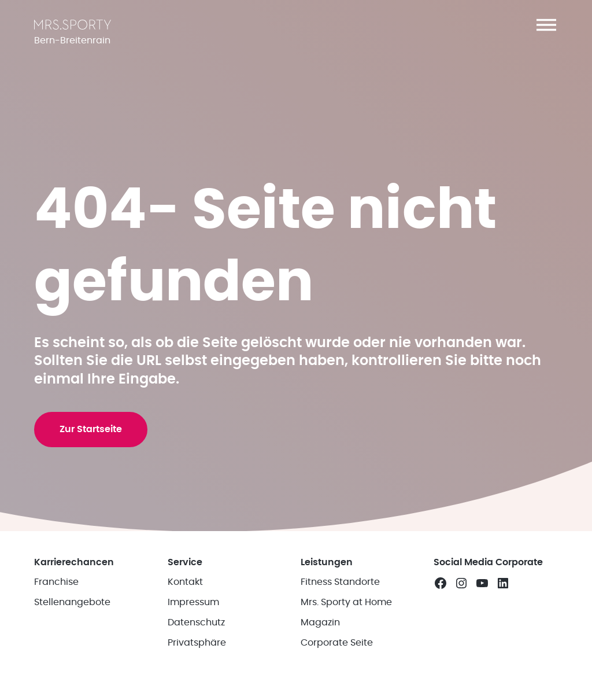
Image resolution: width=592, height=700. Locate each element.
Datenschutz (196, 622)
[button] (546, 25)
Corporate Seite (337, 643)
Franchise (56, 582)
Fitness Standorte (340, 582)
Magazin (320, 622)
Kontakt (185, 582)
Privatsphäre (197, 643)
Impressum (193, 602)
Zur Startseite (91, 429)
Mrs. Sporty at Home (346, 602)
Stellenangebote (72, 602)
